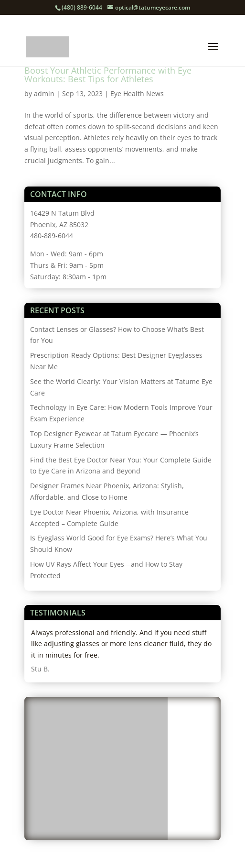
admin (44, 93)
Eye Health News (137, 93)
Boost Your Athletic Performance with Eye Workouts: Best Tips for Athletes (108, 75)
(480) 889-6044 (82, 7)
